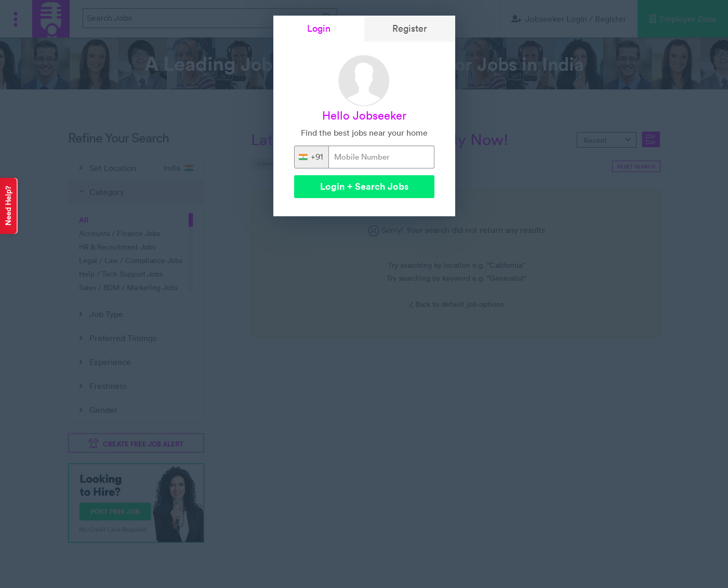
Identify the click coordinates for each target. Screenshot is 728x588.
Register (410, 28)
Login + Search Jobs (364, 186)
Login (319, 28)
